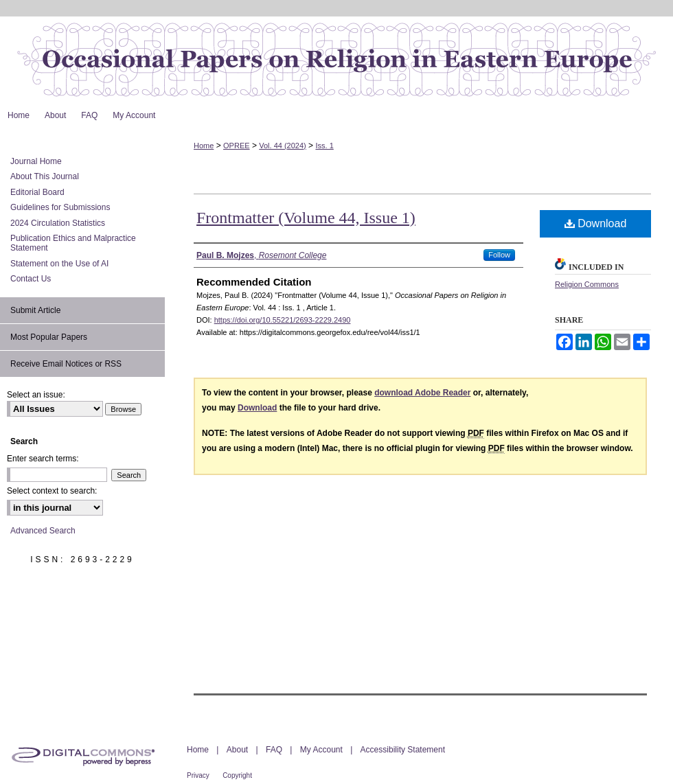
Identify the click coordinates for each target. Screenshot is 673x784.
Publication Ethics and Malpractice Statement (73, 243)
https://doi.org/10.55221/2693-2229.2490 (283, 320)
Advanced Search (43, 531)
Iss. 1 (324, 146)
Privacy (198, 775)
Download (596, 223)
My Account (321, 750)
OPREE (237, 146)
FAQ (274, 750)
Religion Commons (587, 284)
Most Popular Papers (49, 337)
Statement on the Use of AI (59, 264)
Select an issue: (36, 395)
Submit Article (35, 310)
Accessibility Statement (403, 750)
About (237, 750)
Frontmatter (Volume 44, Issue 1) (306, 218)
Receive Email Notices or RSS (66, 364)
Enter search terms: (43, 459)
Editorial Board (37, 192)
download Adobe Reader (422, 393)
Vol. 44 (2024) (283, 146)
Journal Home (36, 161)
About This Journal (45, 176)
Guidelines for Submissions (60, 207)
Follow (499, 255)
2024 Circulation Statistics (58, 223)
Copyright (237, 775)
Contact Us (31, 279)
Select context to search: (52, 491)
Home (204, 146)
